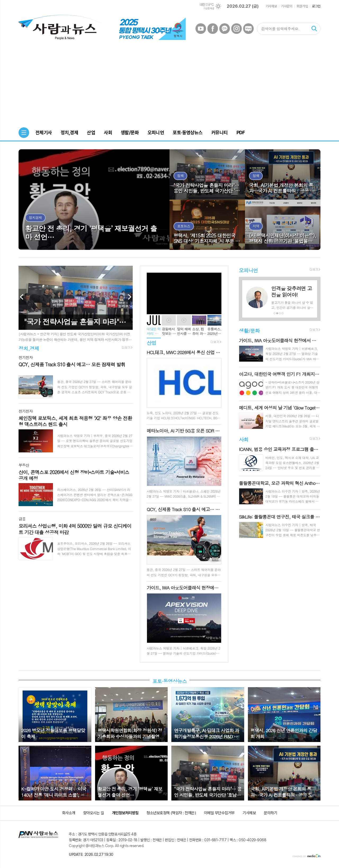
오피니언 (248, 270)
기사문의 (287, 6)
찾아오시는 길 (94, 813)
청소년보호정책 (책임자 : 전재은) (171, 813)
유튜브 (201, 29)
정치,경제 (29, 348)
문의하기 (270, 813)
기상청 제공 (209, 8)
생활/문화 (249, 330)
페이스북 (213, 29)
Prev (23, 297)
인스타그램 (237, 29)
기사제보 (271, 6)
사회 (244, 439)
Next (129, 297)
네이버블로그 (248, 29)
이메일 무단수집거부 (219, 813)
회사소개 (69, 813)
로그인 (316, 6)
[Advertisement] (169, 85)
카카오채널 (225, 29)
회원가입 (302, 6)
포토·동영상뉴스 (169, 681)
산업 (151, 343)
